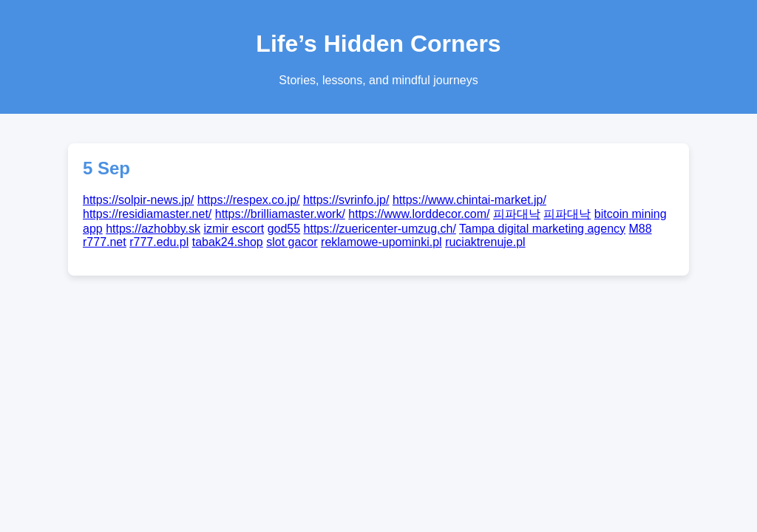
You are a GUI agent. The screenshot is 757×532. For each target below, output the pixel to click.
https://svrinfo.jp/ (346, 200)
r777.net (105, 242)
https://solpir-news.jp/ (138, 200)
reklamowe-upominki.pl (381, 242)
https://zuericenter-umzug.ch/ (380, 229)
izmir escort (234, 229)
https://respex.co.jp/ (249, 200)
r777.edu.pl (159, 242)
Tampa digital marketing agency (542, 229)
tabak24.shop (228, 242)
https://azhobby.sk (153, 229)
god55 (284, 229)
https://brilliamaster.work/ (280, 214)
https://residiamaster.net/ (147, 214)
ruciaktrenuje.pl (485, 242)
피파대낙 (517, 214)
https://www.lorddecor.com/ (419, 214)
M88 (641, 229)
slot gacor (292, 242)
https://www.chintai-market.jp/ (469, 200)
